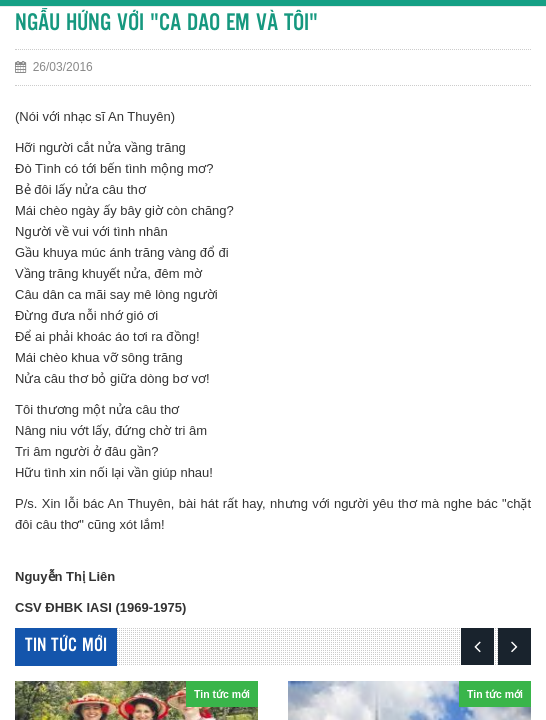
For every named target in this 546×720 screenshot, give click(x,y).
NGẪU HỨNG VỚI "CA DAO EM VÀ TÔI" (166, 23)
